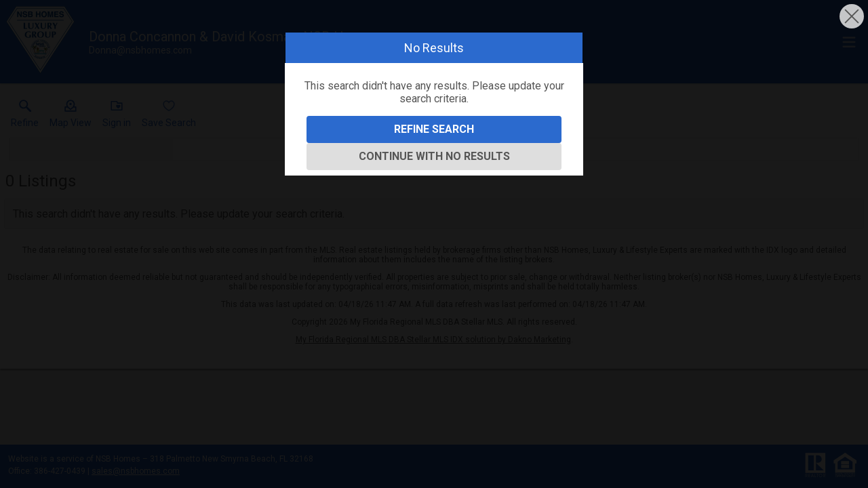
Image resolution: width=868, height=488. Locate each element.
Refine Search (434, 129)
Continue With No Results (434, 156)
